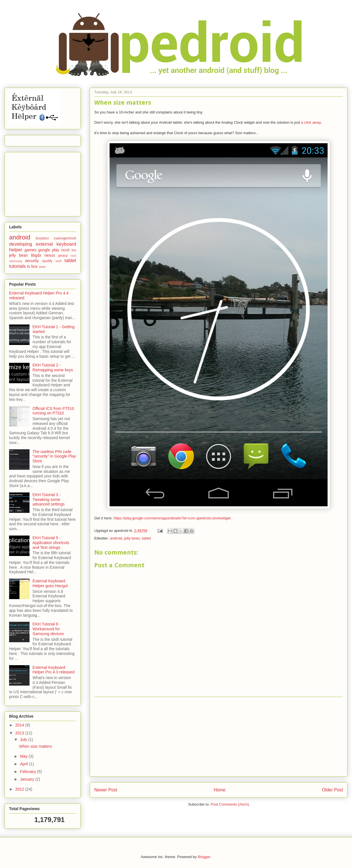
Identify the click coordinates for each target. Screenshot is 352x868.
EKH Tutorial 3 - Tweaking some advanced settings (49, 500)
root (73, 256)
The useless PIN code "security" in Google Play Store (54, 456)
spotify (47, 261)
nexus (50, 255)
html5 (65, 250)
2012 (20, 789)
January (28, 779)
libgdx (36, 255)
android (116, 538)
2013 (20, 733)
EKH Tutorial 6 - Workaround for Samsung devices (48, 629)
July (24, 740)
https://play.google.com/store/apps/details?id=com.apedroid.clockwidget (172, 518)
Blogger (204, 857)
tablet (146, 538)
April (24, 764)
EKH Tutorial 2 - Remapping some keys (53, 367)
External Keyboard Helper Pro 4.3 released (54, 670)
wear (42, 267)
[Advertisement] (219, 737)
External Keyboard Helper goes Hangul (50, 583)
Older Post (332, 790)
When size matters (35, 746)
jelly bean (132, 538)
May (24, 756)
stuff (58, 261)
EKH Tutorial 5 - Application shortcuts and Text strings (51, 543)
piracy (63, 256)
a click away (311, 122)
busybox (42, 238)
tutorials (17, 266)
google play (49, 250)
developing (21, 244)
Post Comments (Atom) (230, 804)
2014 (20, 725)
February (28, 772)
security (32, 261)
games (30, 250)
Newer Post (106, 790)
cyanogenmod (65, 238)
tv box (32, 266)
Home (220, 790)
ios (74, 250)
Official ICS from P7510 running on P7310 (53, 411)
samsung (15, 261)
